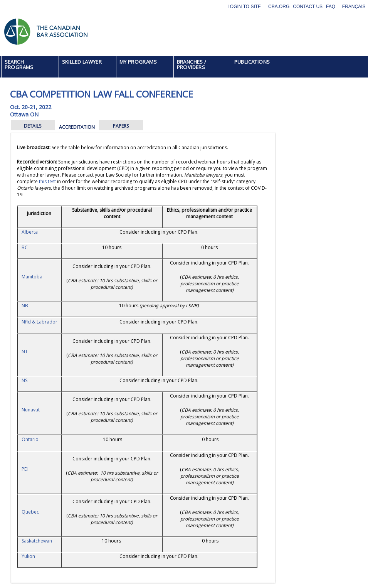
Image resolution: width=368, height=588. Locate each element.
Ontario (30, 439)
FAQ (331, 7)
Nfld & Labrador (39, 322)
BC (25, 247)
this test (47, 181)
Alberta (30, 232)
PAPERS (121, 126)
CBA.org (279, 7)
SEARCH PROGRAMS (19, 64)
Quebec (30, 512)
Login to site (244, 7)
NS (24, 380)
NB (25, 306)
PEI (25, 469)
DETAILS (33, 126)
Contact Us (308, 7)
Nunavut (31, 410)
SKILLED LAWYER (82, 62)
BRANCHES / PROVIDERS (192, 64)
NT (25, 351)
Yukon (28, 556)
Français (354, 7)
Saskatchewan (37, 541)
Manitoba (32, 277)
